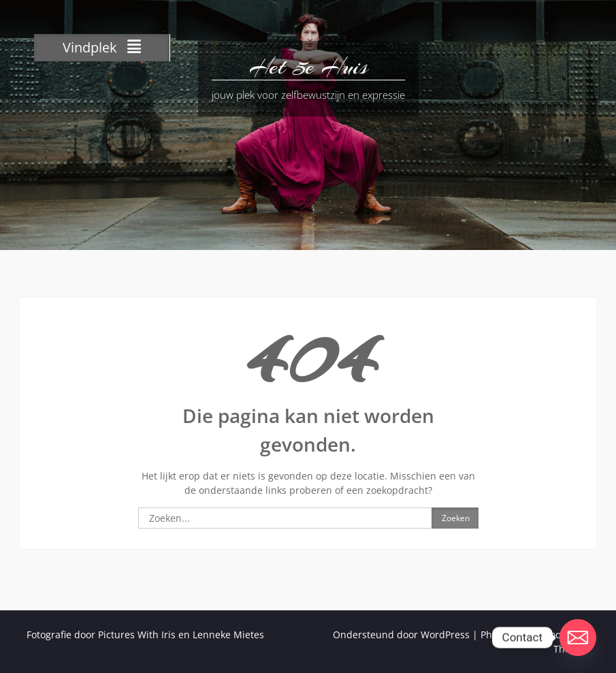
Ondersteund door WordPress (401, 635)
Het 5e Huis (308, 67)
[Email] (578, 638)
